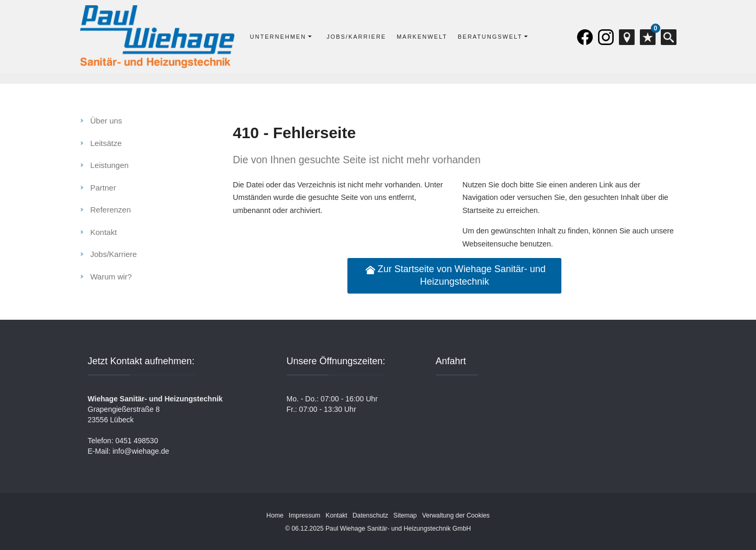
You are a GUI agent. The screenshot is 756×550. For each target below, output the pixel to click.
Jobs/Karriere (356, 37)
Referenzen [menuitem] (111, 210)
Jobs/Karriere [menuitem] (114, 254)
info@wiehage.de (141, 451)
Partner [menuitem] (103, 188)
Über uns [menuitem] (106, 121)
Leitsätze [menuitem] (106, 143)
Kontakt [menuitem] (104, 232)
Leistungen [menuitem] (110, 165)
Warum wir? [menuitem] (111, 277)
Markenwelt (422, 37)
